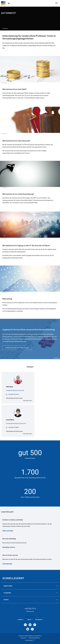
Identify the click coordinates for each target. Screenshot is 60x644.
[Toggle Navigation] (56, 3)
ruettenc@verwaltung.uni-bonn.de (16, 423)
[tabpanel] (30, 19)
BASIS (30, 620)
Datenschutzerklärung (34, 638)
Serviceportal (39, 620)
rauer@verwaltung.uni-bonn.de (15, 390)
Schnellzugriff (13, 578)
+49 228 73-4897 (14, 427)
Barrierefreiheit (30, 640)
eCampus (21, 620)
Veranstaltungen (7, 564)
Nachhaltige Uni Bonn (9, 547)
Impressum (23, 638)
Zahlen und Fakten (8, 531)
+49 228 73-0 (30, 608)
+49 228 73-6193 (14, 394)
